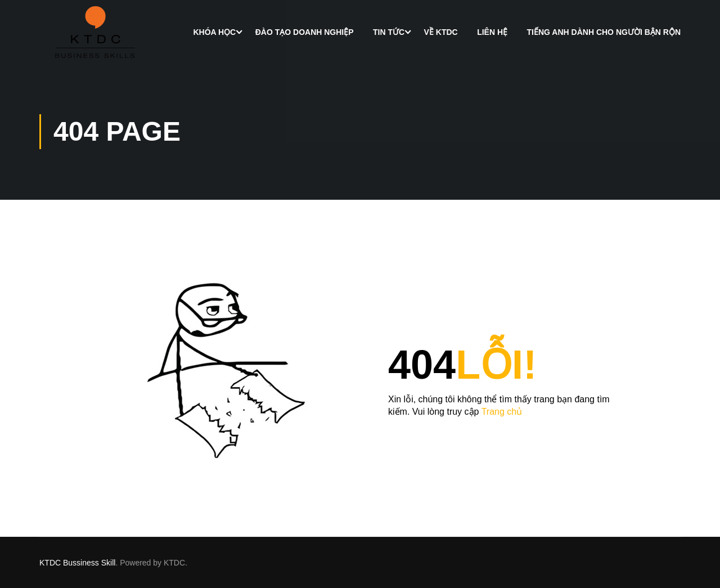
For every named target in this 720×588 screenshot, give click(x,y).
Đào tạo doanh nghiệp (305, 32)
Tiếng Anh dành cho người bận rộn (604, 32)
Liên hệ (492, 32)
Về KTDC (441, 32)
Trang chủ (502, 412)
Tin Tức (389, 32)
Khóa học (214, 32)
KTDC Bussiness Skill (77, 563)
